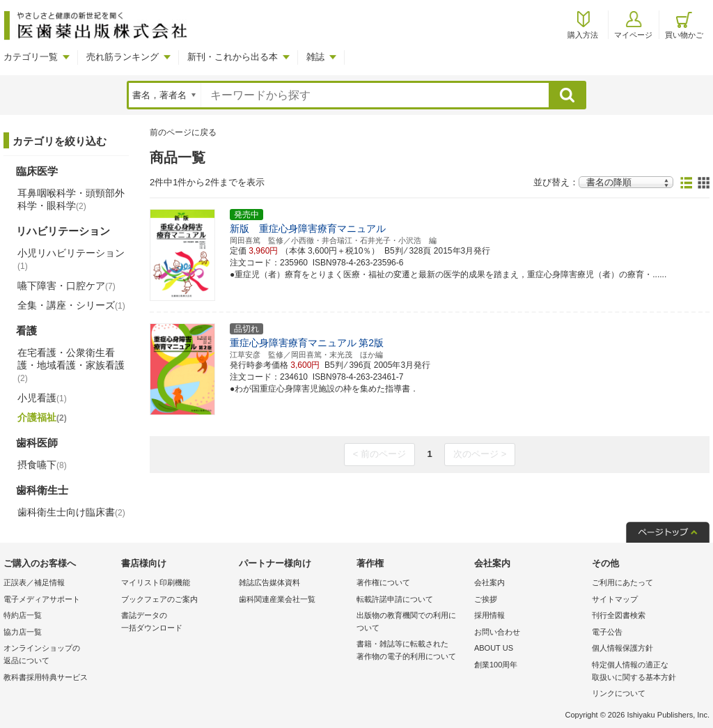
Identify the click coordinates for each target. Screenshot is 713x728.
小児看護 (42, 398)
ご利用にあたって (622, 582)
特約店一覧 (23, 615)
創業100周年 (496, 665)
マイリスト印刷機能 (156, 582)
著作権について (383, 582)
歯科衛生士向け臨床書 (71, 512)
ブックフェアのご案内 (159, 599)
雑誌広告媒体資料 (269, 582)
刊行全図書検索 (619, 615)
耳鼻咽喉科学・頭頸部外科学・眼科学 (71, 199)
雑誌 (315, 57)
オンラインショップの (59, 655)
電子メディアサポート (42, 599)
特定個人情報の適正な (647, 672)
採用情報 (489, 615)
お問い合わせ (497, 632)
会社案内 (489, 582)
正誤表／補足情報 (34, 582)
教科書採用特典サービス (46, 677)
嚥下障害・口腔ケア (66, 286)
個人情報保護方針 (622, 648)
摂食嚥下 (42, 465)
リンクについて (619, 693)
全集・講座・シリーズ (71, 305)
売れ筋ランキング (123, 57)
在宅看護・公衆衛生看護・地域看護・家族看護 (71, 365)
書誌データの (177, 622)
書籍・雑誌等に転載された (412, 651)
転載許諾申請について (395, 599)
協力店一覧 (23, 632)
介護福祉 (42, 417)
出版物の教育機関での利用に (412, 622)
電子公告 (607, 632)
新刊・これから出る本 (233, 57)
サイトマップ (615, 599)
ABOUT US (494, 648)
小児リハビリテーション (71, 259)
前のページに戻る (183, 132)
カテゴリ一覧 (31, 57)
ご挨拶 (486, 599)
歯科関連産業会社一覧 (277, 599)
